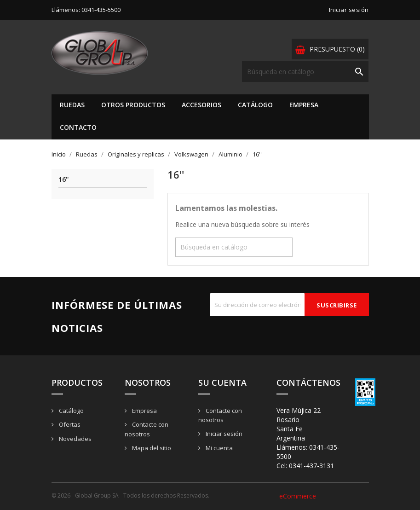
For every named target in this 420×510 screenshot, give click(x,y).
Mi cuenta (219, 448)
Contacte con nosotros (220, 415)
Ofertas (69, 424)
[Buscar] (305, 72)
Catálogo (255, 105)
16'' (63, 180)
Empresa (304, 105)
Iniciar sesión (223, 434)
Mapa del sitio (151, 448)
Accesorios (201, 105)
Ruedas (72, 105)
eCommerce (298, 496)
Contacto (78, 127)
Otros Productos (133, 105)
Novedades (75, 439)
